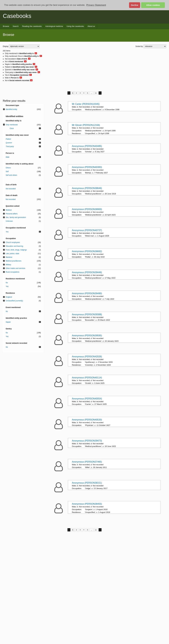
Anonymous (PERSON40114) (87, 378)
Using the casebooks (75, 26)
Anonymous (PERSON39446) (87, 272)
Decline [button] (135, 5)
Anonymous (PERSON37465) (87, 462)
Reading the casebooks (32, 26)
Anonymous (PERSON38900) (87, 209)
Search (16, 26)
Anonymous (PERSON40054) (87, 399)
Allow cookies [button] (153, 5)
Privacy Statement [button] (96, 5)
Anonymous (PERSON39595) (87, 336)
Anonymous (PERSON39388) (87, 314)
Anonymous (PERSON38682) (87, 251)
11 (96, 93)
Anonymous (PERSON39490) (87, 293)
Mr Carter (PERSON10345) (86, 104)
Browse (6, 26)
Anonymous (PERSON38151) (87, 483)
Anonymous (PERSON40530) (87, 420)
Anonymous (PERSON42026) (87, 357)
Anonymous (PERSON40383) (87, 167)
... (91, 93)
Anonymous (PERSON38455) (87, 504)
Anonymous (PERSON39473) (87, 441)
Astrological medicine (54, 26)
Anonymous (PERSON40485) (87, 146)
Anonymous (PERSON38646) (87, 188)
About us (91, 26)
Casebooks (17, 16)
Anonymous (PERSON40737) (87, 230)
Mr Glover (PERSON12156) (86, 125)
